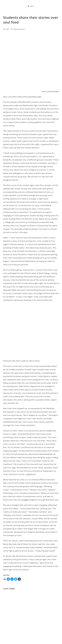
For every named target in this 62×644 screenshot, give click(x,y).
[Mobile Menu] (31, 6)
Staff (7, 29)
